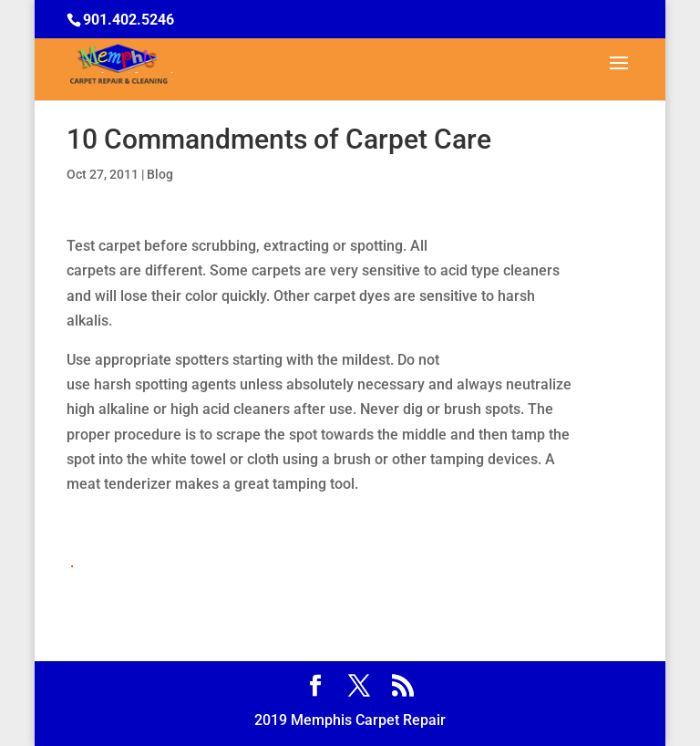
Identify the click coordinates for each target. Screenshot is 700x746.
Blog (160, 174)
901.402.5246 (129, 20)
